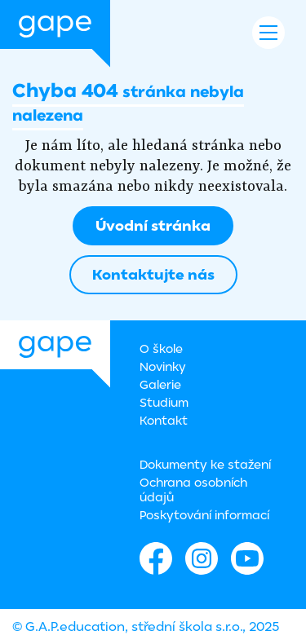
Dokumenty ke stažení (205, 464)
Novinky (163, 366)
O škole (161, 348)
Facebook (156, 558)
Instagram (202, 558)
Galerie (160, 384)
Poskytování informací (204, 515)
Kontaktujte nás (153, 274)
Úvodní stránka (153, 225)
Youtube (247, 558)
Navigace (268, 33)
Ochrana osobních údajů (193, 490)
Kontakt (164, 420)
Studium (164, 402)
